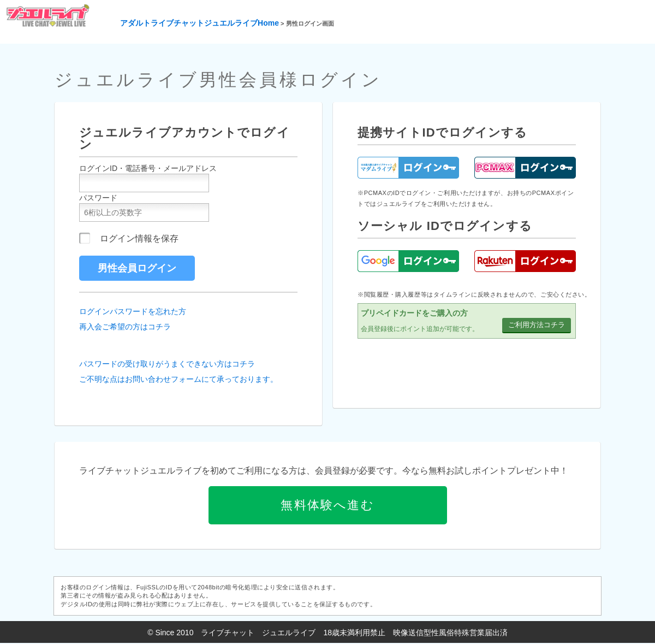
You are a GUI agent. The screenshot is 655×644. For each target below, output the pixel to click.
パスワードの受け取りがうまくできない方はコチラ (167, 364)
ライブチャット (228, 633)
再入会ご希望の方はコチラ (125, 327)
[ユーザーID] (144, 183)
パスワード (98, 198)
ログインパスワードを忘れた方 (133, 311)
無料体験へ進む (327, 505)
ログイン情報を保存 (139, 238)
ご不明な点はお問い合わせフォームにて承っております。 (178, 379)
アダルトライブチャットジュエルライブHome (200, 23)
